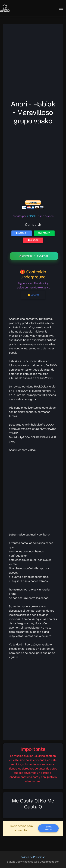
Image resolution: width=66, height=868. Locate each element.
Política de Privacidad (33, 857)
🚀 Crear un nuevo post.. (34, 256)
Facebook (22, 233)
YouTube (33, 240)
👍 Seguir (33, 295)
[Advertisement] (33, 63)
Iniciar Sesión (48, 828)
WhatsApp (44, 233)
